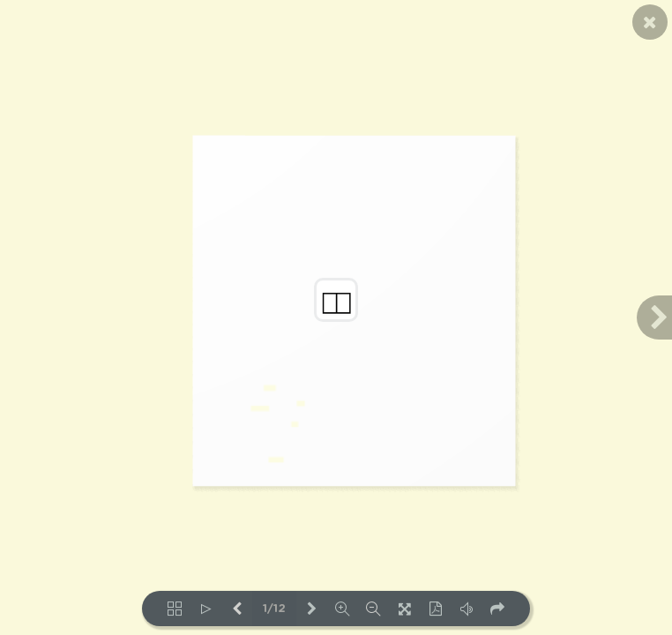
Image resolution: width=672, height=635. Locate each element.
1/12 (274, 609)
